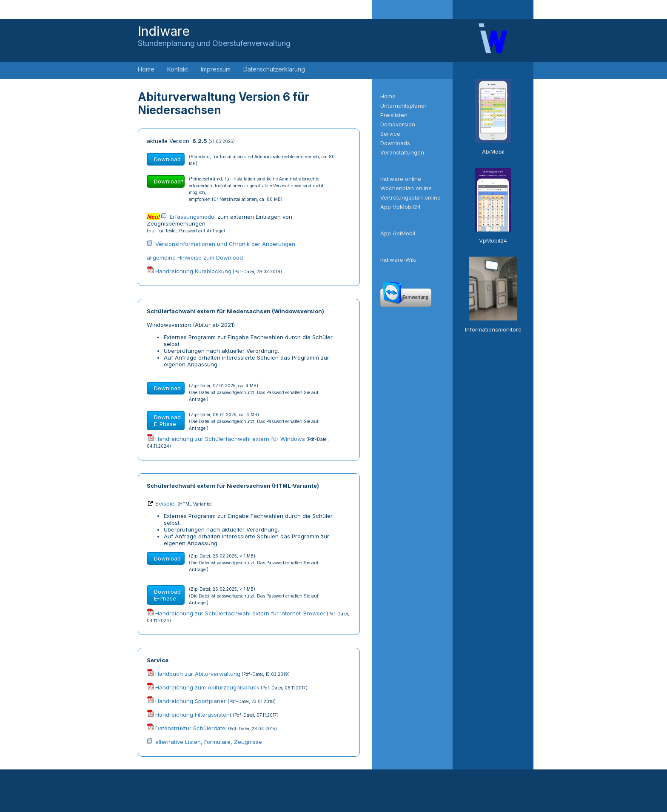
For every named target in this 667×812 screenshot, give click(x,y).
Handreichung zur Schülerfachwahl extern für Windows (230, 439)
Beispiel (165, 503)
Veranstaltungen (402, 152)
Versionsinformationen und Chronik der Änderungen (225, 244)
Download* (169, 181)
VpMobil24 (493, 240)
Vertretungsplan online (410, 197)
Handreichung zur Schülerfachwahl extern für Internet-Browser (240, 613)
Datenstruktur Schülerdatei (191, 728)
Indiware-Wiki (398, 260)
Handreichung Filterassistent (193, 715)
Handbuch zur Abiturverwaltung (198, 674)
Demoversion (398, 124)
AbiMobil (493, 152)
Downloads (395, 143)
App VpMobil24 (400, 207)
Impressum (216, 69)
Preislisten (394, 115)
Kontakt (178, 69)
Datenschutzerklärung (274, 69)
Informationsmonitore (493, 329)
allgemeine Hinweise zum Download (195, 257)
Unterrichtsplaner (403, 106)
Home (146, 69)
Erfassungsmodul (193, 217)
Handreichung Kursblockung (193, 271)
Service (390, 134)
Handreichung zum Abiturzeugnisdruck (207, 687)
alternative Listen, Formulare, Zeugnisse (209, 742)
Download (167, 159)
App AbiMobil (398, 233)
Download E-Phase (167, 420)
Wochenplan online (406, 188)
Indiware (214, 36)
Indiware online (401, 179)
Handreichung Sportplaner (191, 701)
